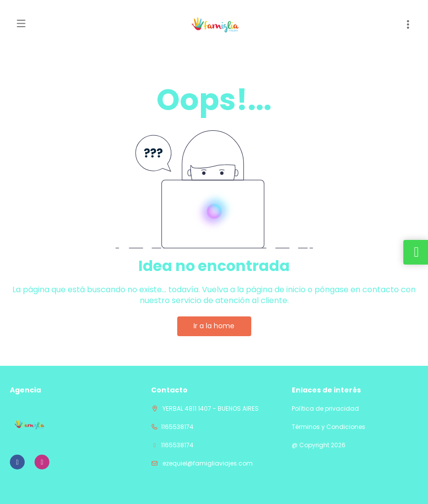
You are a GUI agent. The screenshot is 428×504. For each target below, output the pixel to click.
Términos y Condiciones (329, 427)
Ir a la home (214, 326)
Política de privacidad (325, 409)
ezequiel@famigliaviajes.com (207, 463)
